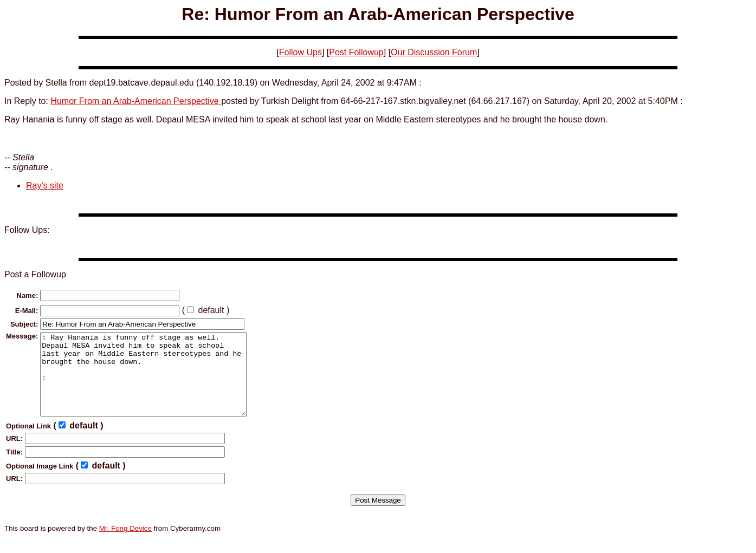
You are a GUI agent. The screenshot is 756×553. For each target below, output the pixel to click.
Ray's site (45, 186)
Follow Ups (301, 52)
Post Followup (356, 52)
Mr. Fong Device (125, 545)
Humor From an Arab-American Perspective (136, 101)
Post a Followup (35, 274)
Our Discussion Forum (434, 52)
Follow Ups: (27, 230)
